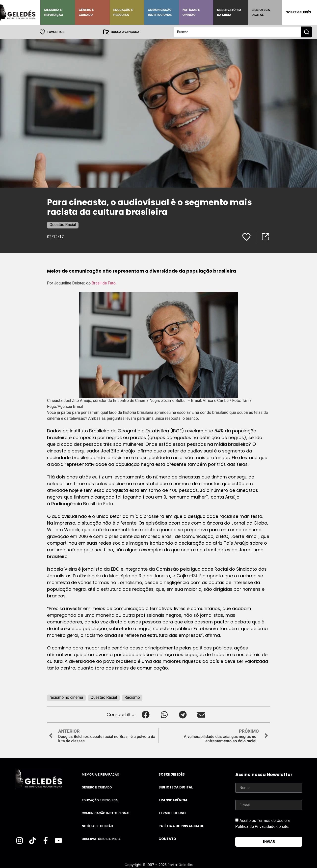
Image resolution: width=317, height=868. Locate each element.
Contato (167, 839)
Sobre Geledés (298, 12)
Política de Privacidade (181, 826)
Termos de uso (172, 813)
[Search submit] (307, 32)
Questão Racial (63, 224)
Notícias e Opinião (191, 12)
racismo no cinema (66, 697)
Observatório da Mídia (229, 12)
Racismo (132, 697)
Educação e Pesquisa (123, 12)
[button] (145, 714)
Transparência (173, 800)
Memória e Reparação (53, 12)
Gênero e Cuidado (86, 12)
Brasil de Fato (104, 283)
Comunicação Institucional (160, 12)
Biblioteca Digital (261, 12)
